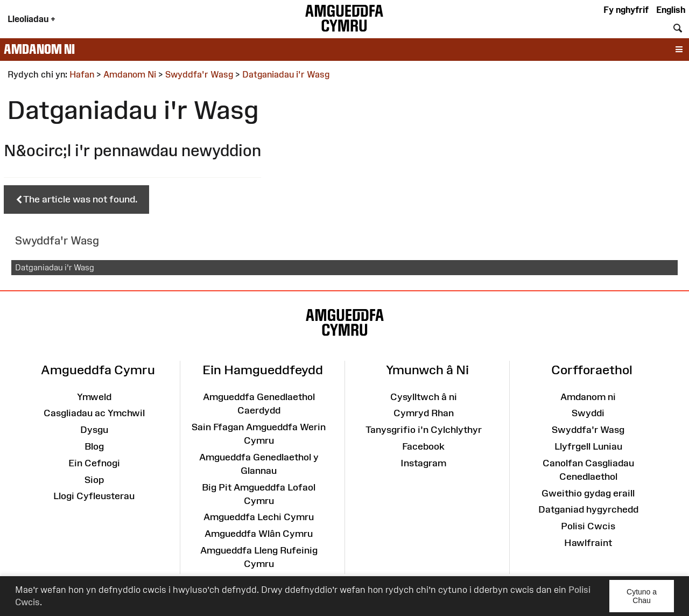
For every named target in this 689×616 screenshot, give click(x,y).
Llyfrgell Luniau (588, 446)
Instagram (423, 463)
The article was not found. (76, 200)
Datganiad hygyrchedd (588, 509)
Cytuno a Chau (650, 600)
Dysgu (94, 430)
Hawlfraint (588, 543)
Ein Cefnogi (94, 463)
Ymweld (94, 397)
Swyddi (588, 413)
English (671, 10)
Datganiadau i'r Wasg (55, 267)
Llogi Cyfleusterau (94, 496)
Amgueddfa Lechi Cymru (259, 517)
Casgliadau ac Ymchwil (94, 413)
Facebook (423, 446)
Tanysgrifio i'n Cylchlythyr (424, 430)
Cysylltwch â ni (424, 397)
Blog (94, 446)
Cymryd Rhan (424, 413)
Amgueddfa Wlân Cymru (259, 534)
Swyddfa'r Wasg (588, 430)
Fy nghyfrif (626, 10)
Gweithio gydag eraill (588, 493)
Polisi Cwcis (588, 526)
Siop (94, 480)
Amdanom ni (39, 49)
